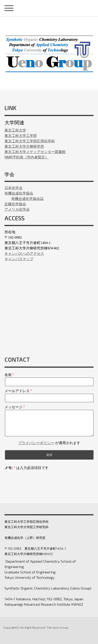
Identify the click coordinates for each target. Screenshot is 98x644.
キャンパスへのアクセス (24, 254)
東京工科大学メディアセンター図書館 (35, 152)
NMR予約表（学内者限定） (27, 157)
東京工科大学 (15, 130)
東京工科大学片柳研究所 (24, 146)
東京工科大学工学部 (21, 136)
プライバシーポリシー (36, 443)
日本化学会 (13, 188)
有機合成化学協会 (19, 193)
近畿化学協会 (15, 204)
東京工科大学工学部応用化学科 (30, 141)
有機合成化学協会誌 (27, 199)
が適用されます (49, 443)
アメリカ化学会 (17, 209)
